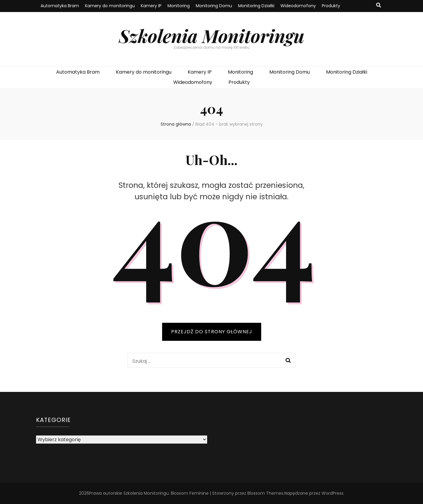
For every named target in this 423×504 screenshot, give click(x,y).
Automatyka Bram (60, 6)
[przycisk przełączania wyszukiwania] (379, 6)
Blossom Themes (265, 493)
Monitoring (179, 6)
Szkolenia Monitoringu (212, 35)
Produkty (331, 6)
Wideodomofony (298, 6)
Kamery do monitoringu (110, 6)
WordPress (332, 493)
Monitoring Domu (214, 6)
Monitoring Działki (256, 6)
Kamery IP (151, 6)
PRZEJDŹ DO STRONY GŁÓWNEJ (212, 332)
